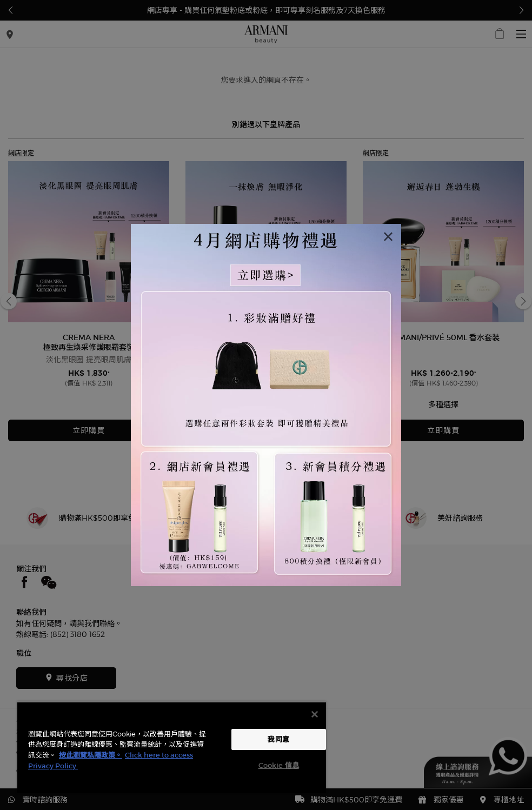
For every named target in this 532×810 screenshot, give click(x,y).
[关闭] (315, 714)
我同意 (278, 739)
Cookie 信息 (279, 765)
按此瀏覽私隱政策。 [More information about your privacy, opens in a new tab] (91, 755)
